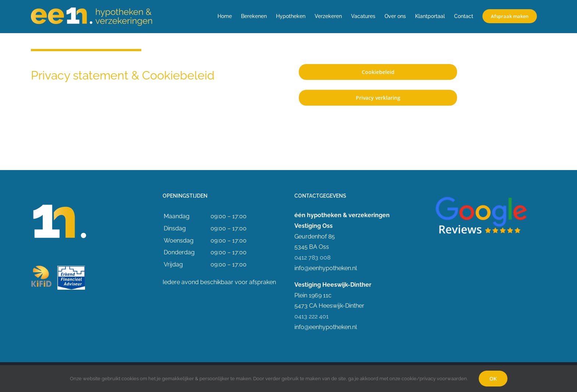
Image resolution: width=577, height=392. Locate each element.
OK (493, 379)
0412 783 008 (312, 257)
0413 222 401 (311, 316)
